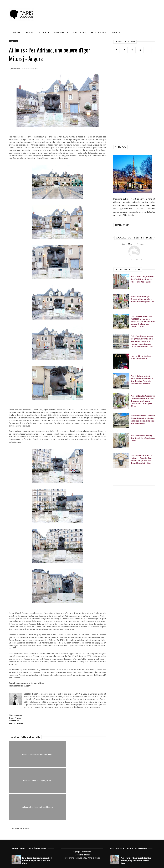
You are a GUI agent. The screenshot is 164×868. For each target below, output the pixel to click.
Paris (30, 32)
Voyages (44, 32)
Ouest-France (15, 718)
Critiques (80, 32)
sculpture (13, 41)
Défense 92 (14, 721)
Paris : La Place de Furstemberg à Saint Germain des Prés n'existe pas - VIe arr (143, 438)
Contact (115, 32)
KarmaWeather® (137, 260)
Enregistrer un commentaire (21, 802)
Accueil (17, 32)
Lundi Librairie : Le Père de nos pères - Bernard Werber (141, 357)
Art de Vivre (98, 32)
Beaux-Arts (61, 32)
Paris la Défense (16, 724)
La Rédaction (16, 69)
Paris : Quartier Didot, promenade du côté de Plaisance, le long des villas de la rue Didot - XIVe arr (142, 279)
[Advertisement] (108, 10)
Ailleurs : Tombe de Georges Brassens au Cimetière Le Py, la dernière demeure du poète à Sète (142, 299)
